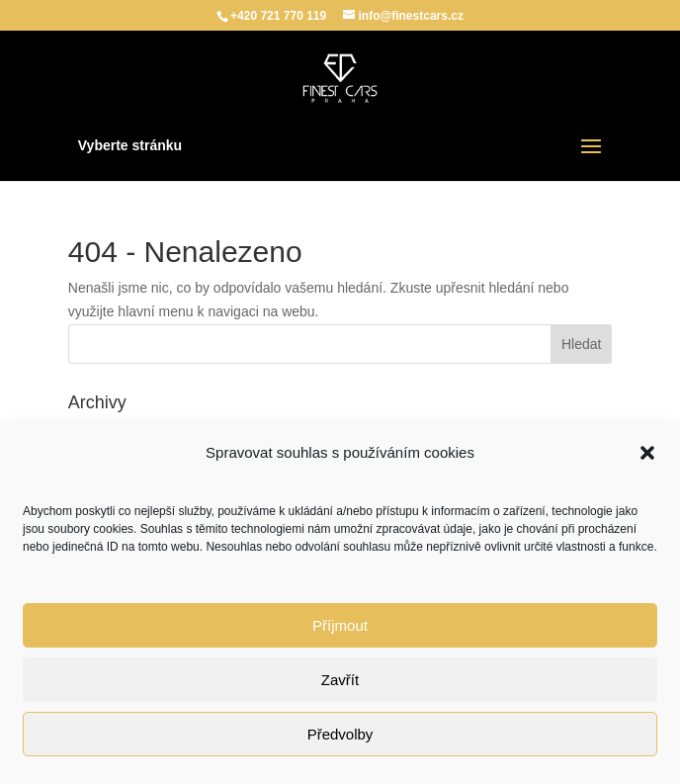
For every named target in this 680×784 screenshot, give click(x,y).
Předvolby (340, 734)
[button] (647, 453)
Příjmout (340, 625)
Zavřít (340, 680)
